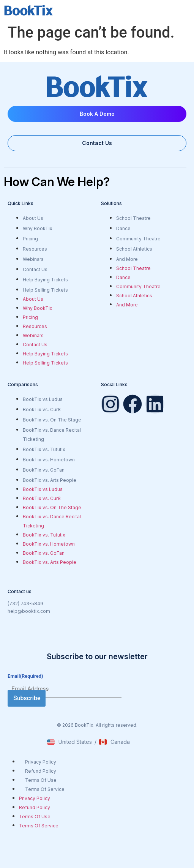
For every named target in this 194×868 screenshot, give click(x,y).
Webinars (33, 259)
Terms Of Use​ (41, 780)
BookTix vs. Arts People (50, 480)
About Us (33, 218)
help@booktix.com (29, 611)
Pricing (30, 239)
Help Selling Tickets (45, 290)
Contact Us (35, 269)
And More (127, 259)
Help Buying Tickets (45, 280)
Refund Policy (41, 771)
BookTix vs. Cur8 (42, 410)
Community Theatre (138, 239)
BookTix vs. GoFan (44, 470)
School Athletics (134, 249)
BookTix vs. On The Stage (52, 420)
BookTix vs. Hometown (49, 460)
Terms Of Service (45, 789)
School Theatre (133, 218)
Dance (123, 228)
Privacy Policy (41, 762)
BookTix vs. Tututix (44, 449)
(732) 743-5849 (25, 604)
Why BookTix (38, 228)
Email (25, 676)
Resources (35, 249)
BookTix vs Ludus (43, 399)
